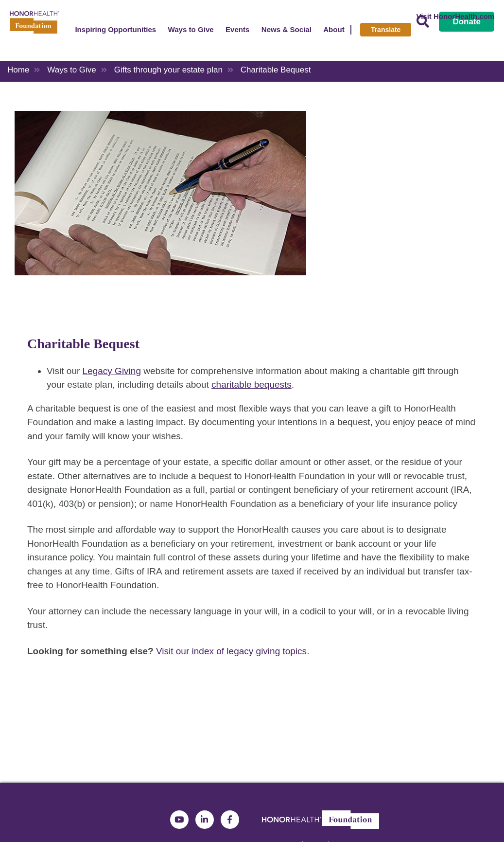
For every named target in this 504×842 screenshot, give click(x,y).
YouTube (179, 820)
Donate (467, 22)
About (334, 29)
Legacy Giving (112, 371)
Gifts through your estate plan (168, 70)
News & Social (287, 29)
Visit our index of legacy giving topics (231, 651)
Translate (386, 30)
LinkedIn (205, 820)
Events (238, 29)
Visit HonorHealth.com (455, 16)
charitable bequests (252, 385)
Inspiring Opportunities (115, 29)
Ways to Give (191, 29)
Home (18, 70)
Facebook (230, 820)
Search (423, 22)
